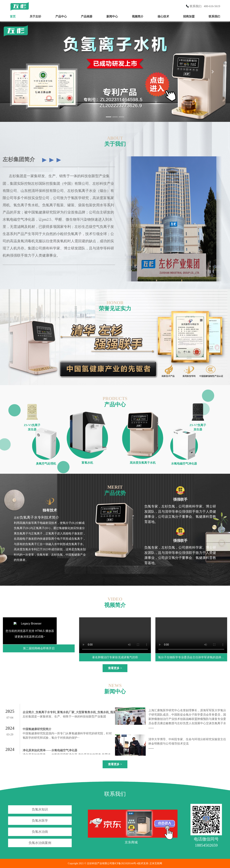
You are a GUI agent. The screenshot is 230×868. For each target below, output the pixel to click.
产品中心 (61, 16)
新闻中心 (112, 16)
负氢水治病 (40, 832)
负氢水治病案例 (40, 843)
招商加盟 (189, 16)
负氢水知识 (40, 809)
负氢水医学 (40, 821)
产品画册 (87, 16)
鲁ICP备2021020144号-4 (125, 863)
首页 (13, 16)
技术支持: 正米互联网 (150, 863)
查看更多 (115, 668)
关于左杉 (35, 16)
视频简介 (138, 16)
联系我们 (214, 16)
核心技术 (163, 16)
